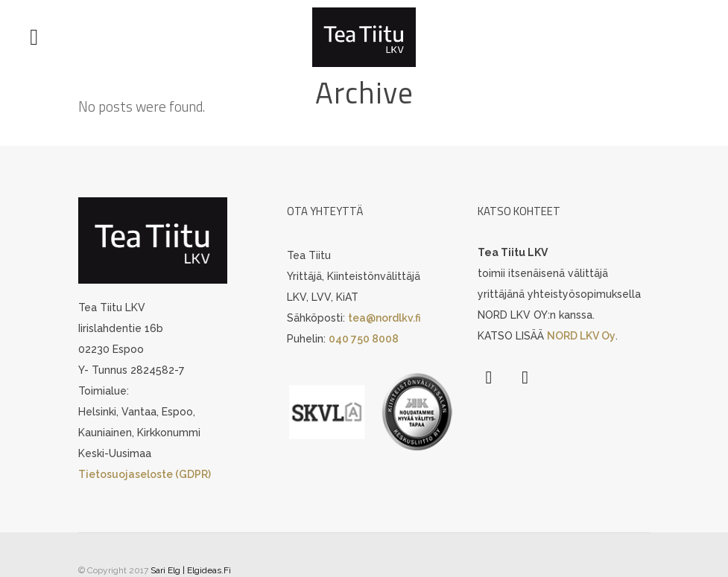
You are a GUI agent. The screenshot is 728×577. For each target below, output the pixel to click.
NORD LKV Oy (581, 336)
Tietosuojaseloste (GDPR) (145, 474)
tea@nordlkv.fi (384, 318)
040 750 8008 (364, 339)
